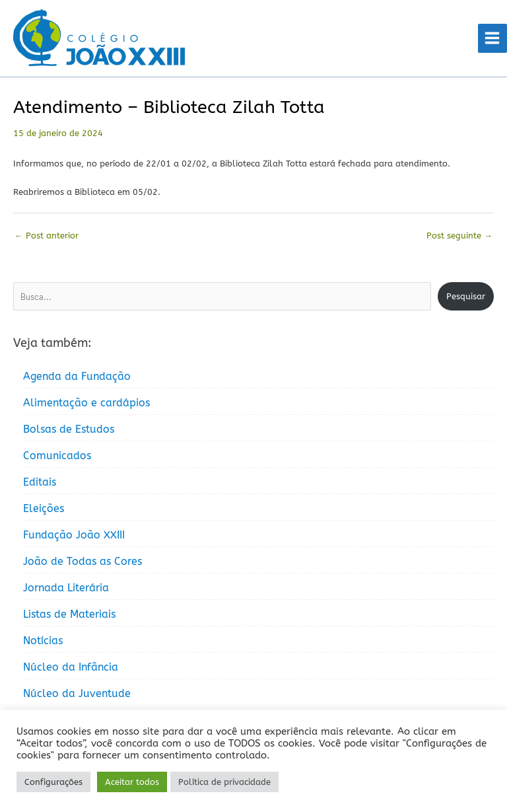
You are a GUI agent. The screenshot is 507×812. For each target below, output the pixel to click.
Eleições (44, 508)
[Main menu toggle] (492, 38)
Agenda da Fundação (77, 376)
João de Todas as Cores (83, 561)
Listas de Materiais (69, 614)
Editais (40, 482)
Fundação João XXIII (74, 535)
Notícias (43, 641)
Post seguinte (459, 236)
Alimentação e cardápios (86, 403)
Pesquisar (466, 296)
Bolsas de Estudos (69, 429)
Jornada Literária (66, 588)
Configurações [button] (53, 782)
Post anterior (47, 236)
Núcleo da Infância (71, 667)
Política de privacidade (224, 782)
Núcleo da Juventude (77, 693)
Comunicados (57, 456)
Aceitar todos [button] (132, 782)
